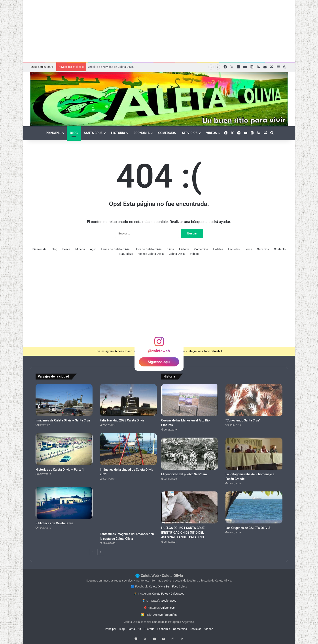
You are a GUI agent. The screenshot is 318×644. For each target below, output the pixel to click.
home (248, 249)
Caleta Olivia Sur (159, 586)
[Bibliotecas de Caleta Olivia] (64, 503)
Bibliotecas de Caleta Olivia (54, 523)
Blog (74, 133)
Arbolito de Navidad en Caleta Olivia (111, 67)
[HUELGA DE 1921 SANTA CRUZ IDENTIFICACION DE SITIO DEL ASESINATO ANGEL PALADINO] (190, 508)
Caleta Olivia (177, 254)
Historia (118, 133)
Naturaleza (126, 254)
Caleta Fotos (160, 594)
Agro (93, 249)
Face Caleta (180, 586)
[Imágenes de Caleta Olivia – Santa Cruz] (64, 400)
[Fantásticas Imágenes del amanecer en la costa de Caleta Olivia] (128, 508)
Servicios (190, 133)
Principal (53, 133)
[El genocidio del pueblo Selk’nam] (190, 454)
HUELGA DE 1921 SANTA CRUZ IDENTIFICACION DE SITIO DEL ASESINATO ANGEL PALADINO (183, 533)
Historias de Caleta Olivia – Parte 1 (60, 470)
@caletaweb (169, 601)
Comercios (167, 133)
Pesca (66, 249)
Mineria (80, 249)
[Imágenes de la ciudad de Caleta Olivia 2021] (128, 449)
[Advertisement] (159, 31)
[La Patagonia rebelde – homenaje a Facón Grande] (254, 454)
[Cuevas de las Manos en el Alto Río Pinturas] (190, 400)
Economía (142, 133)
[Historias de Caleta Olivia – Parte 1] (64, 449)
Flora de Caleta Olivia (148, 249)
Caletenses (168, 608)
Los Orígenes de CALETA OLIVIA (248, 528)
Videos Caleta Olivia (151, 254)
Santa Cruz (93, 133)
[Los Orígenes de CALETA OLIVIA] (254, 508)
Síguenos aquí (159, 362)
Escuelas (234, 249)
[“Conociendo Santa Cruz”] (254, 400)
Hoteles (218, 249)
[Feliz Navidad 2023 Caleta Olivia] (128, 400)
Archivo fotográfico (165, 615)
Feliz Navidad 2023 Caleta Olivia (122, 420)
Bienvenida (39, 249)
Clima (170, 249)
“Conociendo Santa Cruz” (243, 420)
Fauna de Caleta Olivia (115, 249)
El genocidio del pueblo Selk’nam (184, 474)
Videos (211, 133)
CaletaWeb (177, 594)
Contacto (280, 249)
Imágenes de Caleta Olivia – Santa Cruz (63, 420)
